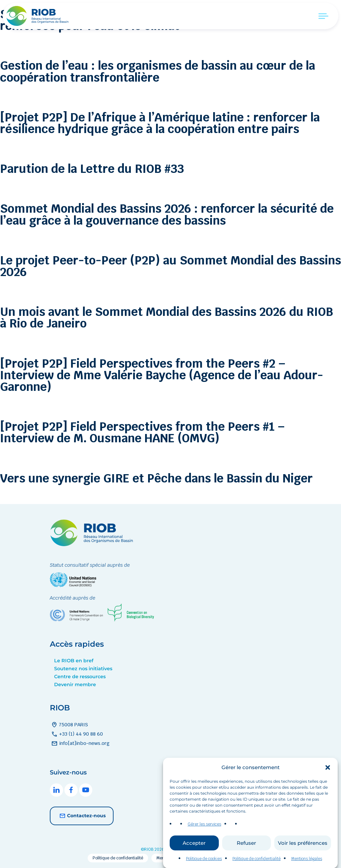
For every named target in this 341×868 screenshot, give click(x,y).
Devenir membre (75, 685)
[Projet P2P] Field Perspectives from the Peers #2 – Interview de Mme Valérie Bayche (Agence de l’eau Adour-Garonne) (162, 375)
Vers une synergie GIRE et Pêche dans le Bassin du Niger (156, 478)
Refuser (246, 853)
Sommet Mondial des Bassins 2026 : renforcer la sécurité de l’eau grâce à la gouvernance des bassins (167, 214)
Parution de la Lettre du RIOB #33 (92, 169)
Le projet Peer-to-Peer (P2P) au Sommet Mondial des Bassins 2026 (170, 266)
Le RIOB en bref (74, 661)
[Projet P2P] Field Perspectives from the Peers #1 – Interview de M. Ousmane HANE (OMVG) (142, 432)
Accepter (194, 853)
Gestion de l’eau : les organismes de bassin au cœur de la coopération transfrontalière (158, 71)
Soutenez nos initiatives (83, 669)
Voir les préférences (303, 853)
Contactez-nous (82, 816)
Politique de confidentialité (118, 858)
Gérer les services (204, 834)
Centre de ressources (80, 677)
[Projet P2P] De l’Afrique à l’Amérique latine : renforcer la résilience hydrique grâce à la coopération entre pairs (160, 123)
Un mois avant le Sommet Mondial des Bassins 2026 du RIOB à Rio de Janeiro (167, 318)
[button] (328, 778)
